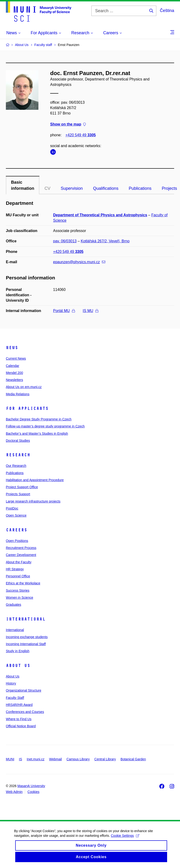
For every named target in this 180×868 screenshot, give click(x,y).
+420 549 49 (81, 135)
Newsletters (14, 380)
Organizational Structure (24, 690)
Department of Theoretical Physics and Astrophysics (100, 215)
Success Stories (18, 590)
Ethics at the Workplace (23, 583)
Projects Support (18, 494)
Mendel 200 (14, 373)
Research (18, 455)
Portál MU (64, 311)
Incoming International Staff (26, 644)
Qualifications (106, 188)
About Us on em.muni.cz (24, 387)
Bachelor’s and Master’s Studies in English (37, 434)
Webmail (56, 759)
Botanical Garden (133, 759)
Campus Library (78, 759)
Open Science (16, 515)
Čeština (167, 11)
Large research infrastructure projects (33, 501)
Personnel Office (18, 576)
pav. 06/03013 (65, 241)
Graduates (13, 605)
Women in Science (19, 598)
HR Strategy (15, 569)
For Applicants (27, 408)
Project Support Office (22, 487)
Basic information (23, 185)
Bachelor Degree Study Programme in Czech (39, 419)
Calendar (13, 366)
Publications (140, 188)
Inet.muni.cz (36, 759)
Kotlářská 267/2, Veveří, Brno (105, 241)
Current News (16, 358)
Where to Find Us (19, 719)
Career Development (21, 555)
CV (47, 188)
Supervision (72, 188)
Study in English (18, 651)
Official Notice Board (21, 726)
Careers (17, 530)
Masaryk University (31, 786)
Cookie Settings (125, 839)
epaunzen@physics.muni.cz (79, 262)
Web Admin (14, 792)
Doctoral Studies (18, 441)
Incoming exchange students (27, 637)
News (12, 348)
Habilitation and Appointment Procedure (35, 480)
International (26, 619)
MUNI (10, 759)
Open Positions (17, 541)
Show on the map (68, 124)
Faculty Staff (15, 698)
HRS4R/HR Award (19, 705)
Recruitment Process (21, 548)
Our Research (16, 466)
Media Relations (18, 394)
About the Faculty (19, 562)
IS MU (90, 311)
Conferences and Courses (25, 712)
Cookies (33, 792)
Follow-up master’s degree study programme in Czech (45, 426)
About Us (18, 666)
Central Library (105, 759)
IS (21, 759)
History (11, 683)
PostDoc (12, 508)
